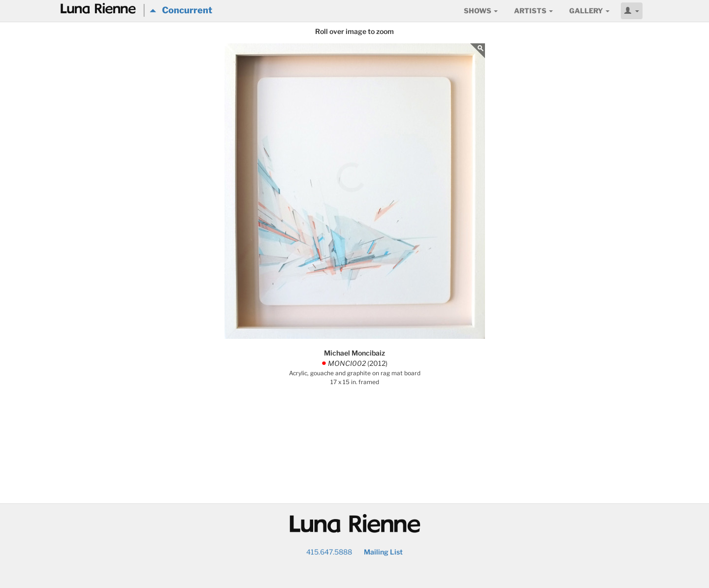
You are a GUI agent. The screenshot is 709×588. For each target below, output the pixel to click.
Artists (533, 11)
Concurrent (181, 10)
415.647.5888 (329, 552)
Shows (481, 11)
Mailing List (383, 552)
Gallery (589, 11)
